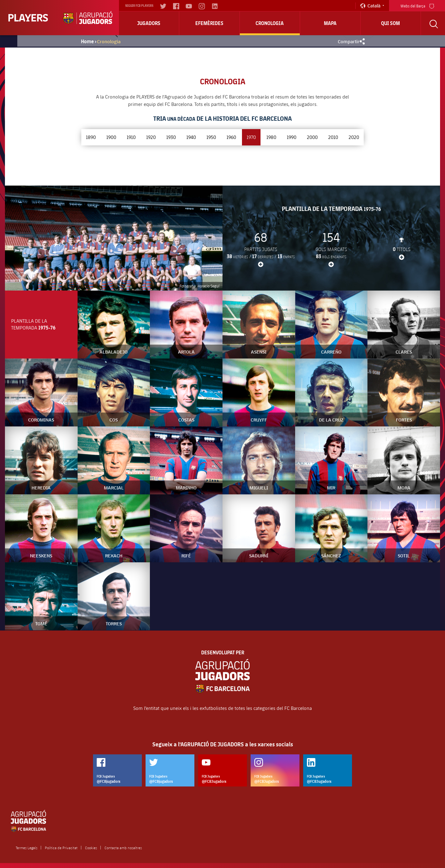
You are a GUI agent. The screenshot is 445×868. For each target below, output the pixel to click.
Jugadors (149, 23)
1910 (131, 137)
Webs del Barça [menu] (417, 5)
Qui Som (390, 23)
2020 (354, 137)
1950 (211, 137)
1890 (91, 137)
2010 (333, 137)
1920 (151, 137)
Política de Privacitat (61, 848)
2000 (312, 137)
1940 (191, 137)
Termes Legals (27, 848)
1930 (171, 137)
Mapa (330, 23)
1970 (251, 137)
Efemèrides (209, 23)
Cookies (91, 848)
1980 (271, 137)
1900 (111, 137)
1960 (231, 137)
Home (87, 41)
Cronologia (270, 23)
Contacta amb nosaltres (123, 848)
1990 (292, 137)
